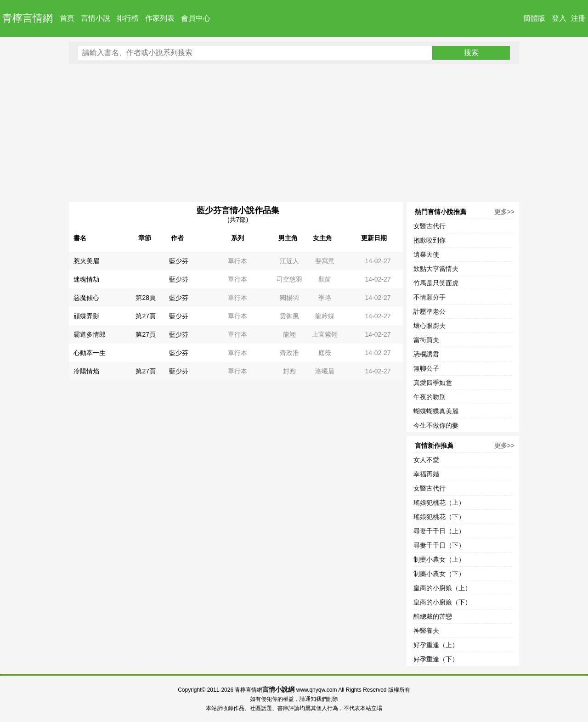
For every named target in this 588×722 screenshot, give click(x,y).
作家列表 (160, 18)
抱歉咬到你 (430, 240)
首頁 (67, 18)
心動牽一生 (90, 353)
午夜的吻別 (430, 397)
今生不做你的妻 (436, 425)
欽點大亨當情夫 (436, 269)
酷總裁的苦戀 (433, 616)
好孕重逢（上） (436, 645)
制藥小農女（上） (439, 559)
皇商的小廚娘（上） (442, 588)
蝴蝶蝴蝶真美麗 (436, 411)
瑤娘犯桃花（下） (439, 517)
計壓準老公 (430, 311)
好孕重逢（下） (436, 659)
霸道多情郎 (90, 334)
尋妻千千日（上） (439, 531)
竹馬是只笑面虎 (436, 283)
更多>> (504, 212)
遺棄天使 (426, 254)
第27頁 (146, 316)
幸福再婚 (426, 474)
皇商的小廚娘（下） (442, 602)
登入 (559, 18)
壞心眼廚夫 (430, 326)
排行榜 (128, 18)
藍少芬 (179, 261)
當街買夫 (426, 340)
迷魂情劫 (86, 279)
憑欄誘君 (426, 354)
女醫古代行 (430, 226)
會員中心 (196, 18)
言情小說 (96, 18)
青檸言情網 (28, 18)
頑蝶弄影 (86, 316)
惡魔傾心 (86, 298)
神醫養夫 (426, 631)
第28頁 (146, 298)
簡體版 (534, 18)
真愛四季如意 (433, 383)
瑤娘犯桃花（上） (439, 502)
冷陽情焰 (86, 371)
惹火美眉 (86, 261)
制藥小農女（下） (439, 574)
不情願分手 (430, 297)
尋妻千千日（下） (439, 545)
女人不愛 (426, 460)
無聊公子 (426, 368)
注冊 (578, 18)
